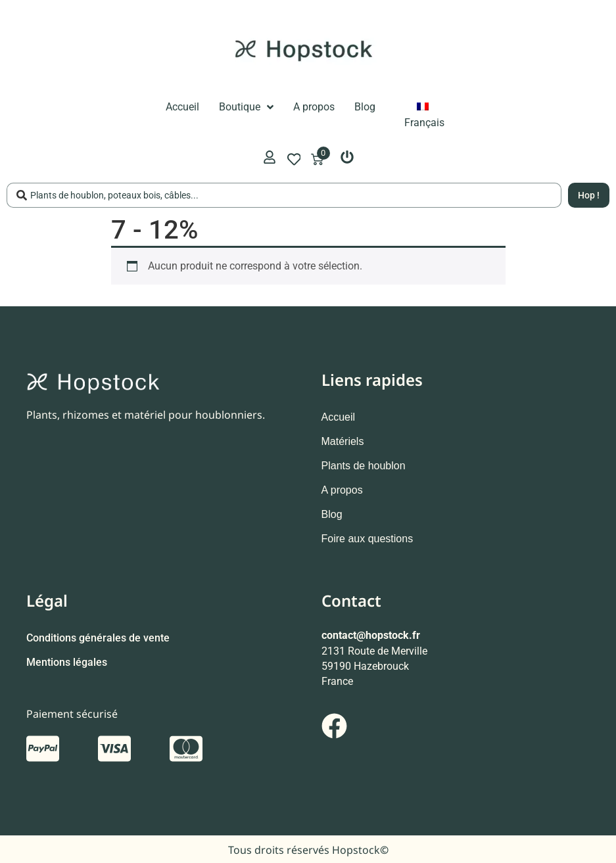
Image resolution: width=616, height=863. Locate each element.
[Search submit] (589, 195)
